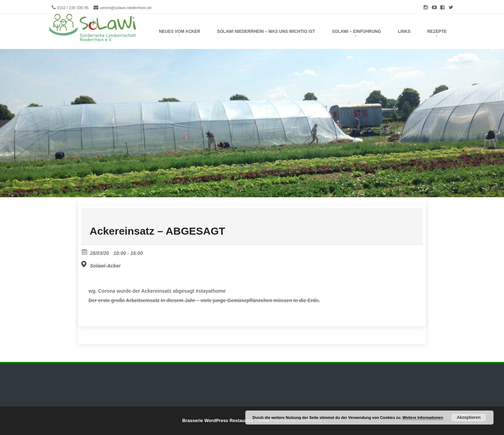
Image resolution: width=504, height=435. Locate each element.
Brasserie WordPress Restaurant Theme (226, 420)
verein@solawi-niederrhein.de (126, 8)
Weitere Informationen (423, 418)
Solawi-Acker (105, 266)
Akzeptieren (469, 418)
